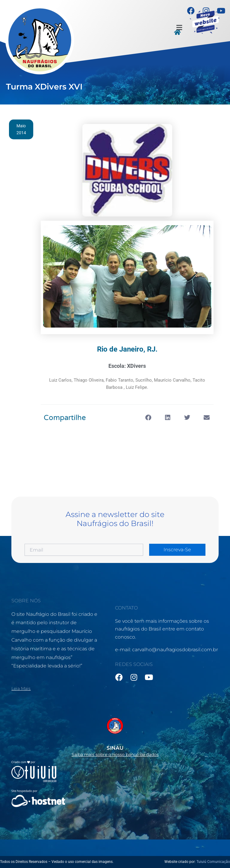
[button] (179, 28)
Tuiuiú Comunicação (213, 862)
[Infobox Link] (115, 735)
